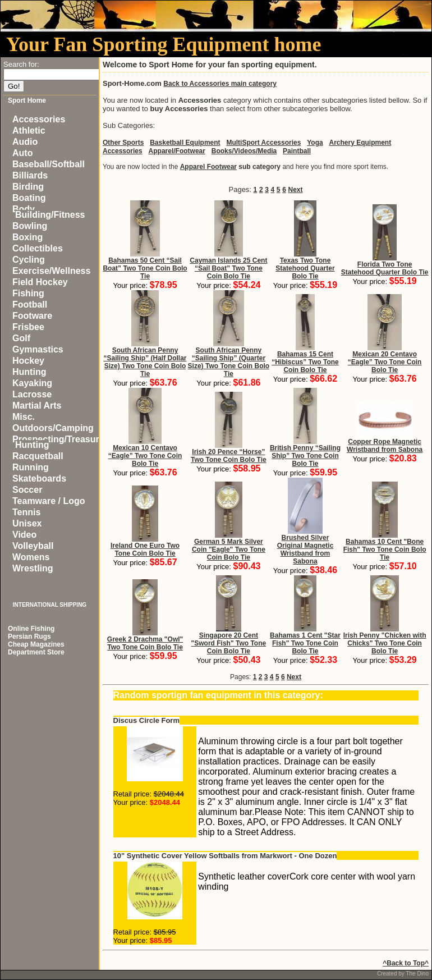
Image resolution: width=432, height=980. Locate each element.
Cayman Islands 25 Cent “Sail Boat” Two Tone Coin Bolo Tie (228, 268)
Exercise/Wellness (51, 271)
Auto (22, 153)
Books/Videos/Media (244, 151)
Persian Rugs (29, 636)
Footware (32, 316)
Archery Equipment (360, 143)
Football (30, 304)
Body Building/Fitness (49, 212)
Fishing (28, 293)
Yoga (315, 143)
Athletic (29, 130)
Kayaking (32, 383)
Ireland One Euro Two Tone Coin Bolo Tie (145, 549)
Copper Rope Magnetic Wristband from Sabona (385, 446)
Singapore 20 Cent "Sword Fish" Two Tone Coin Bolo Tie (229, 643)
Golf (21, 338)
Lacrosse (32, 394)
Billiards (30, 175)
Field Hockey (40, 282)
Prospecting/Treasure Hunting (58, 442)
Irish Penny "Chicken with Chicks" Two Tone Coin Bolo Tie (385, 643)
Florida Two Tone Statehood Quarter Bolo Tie (385, 268)
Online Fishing (31, 629)
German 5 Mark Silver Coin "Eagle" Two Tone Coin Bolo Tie (229, 549)
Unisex (27, 523)
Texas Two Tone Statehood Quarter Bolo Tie (305, 268)
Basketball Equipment (185, 143)
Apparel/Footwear (177, 151)
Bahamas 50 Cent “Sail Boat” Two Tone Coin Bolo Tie (145, 268)
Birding (28, 187)
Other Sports (123, 143)
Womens (31, 557)
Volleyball (33, 546)
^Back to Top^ (406, 963)
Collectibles (38, 248)
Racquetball (38, 456)
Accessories (39, 119)
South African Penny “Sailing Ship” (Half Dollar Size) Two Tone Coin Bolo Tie (145, 362)
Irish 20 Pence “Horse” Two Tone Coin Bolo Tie (229, 456)
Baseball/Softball (49, 164)
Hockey (28, 361)
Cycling (29, 260)
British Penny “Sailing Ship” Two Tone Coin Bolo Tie (305, 456)
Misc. (24, 417)
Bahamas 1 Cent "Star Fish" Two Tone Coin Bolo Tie (305, 643)
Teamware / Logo (49, 501)
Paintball (297, 151)
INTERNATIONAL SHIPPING (50, 605)
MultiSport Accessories (263, 143)
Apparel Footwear (208, 167)
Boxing (27, 237)
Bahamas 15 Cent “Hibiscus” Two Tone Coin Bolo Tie (305, 362)
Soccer (27, 490)
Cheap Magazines (36, 644)
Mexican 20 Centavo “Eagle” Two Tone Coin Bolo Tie (385, 362)
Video (24, 535)
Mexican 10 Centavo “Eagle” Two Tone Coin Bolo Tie (145, 456)
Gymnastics (38, 349)
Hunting (29, 372)
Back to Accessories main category (220, 84)
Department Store (36, 652)
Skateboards (39, 478)
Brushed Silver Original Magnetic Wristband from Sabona (305, 549)
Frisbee (28, 327)
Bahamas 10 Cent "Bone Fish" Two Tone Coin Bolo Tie (385, 549)
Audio (25, 142)
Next (295, 190)
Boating (29, 198)
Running (31, 467)
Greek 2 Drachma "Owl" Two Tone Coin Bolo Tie (145, 643)
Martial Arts (37, 406)
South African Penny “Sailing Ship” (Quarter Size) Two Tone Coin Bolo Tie (229, 362)
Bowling (30, 226)
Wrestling (33, 568)
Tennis (26, 512)
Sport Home (27, 100)
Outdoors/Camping (53, 428)
